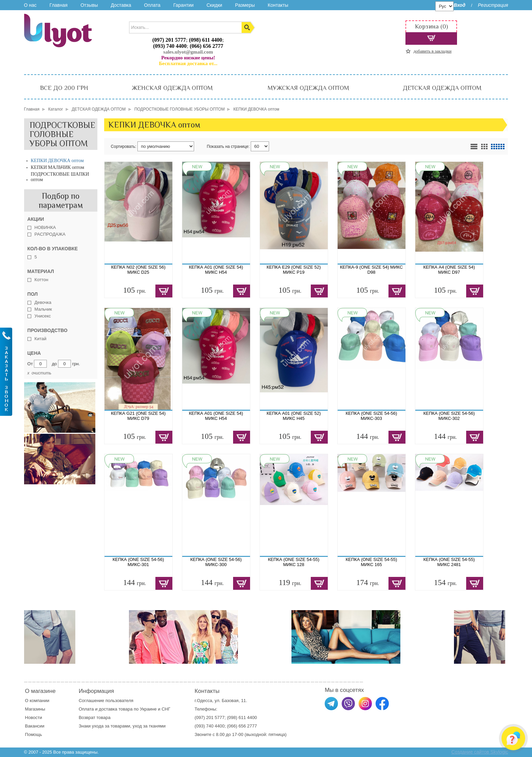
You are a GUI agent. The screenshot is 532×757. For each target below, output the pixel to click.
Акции (36, 219)
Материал (41, 271)
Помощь (34, 734)
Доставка (121, 5)
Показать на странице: (228, 147)
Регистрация (493, 5)
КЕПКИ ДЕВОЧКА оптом (57, 161)
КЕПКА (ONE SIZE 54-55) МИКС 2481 (449, 562)
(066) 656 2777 (206, 46)
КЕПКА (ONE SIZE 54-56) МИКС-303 (372, 416)
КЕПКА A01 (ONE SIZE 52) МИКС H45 (294, 416)
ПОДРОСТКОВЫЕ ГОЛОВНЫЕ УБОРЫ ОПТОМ (62, 134)
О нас (30, 5)
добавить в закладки (432, 51)
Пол (33, 294)
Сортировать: (124, 147)
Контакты (278, 5)
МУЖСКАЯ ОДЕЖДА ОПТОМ (308, 88)
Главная (59, 5)
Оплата (152, 5)
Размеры (245, 5)
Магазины (35, 709)
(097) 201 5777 (169, 40)
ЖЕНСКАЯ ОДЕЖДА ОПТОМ (172, 88)
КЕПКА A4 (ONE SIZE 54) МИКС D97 (449, 270)
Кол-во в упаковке (53, 249)
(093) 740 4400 (170, 46)
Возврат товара (95, 717)
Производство (47, 330)
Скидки (214, 5)
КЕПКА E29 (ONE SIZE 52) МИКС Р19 (294, 270)
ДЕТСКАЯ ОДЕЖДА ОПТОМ (442, 88)
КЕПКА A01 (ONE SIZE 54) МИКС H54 (216, 270)
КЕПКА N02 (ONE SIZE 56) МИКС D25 (138, 270)
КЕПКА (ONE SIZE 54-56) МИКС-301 (138, 562)
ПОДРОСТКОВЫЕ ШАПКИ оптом (60, 177)
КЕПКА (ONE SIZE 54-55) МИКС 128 (294, 562)
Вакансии (35, 726)
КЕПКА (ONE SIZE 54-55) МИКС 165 (372, 562)
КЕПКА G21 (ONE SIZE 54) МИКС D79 (138, 416)
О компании (37, 701)
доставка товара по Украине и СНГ (135, 709)
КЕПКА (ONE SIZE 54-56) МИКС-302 (449, 416)
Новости (34, 717)
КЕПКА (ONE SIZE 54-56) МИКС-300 (216, 562)
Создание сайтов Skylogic (480, 752)
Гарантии (184, 5)
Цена (34, 353)
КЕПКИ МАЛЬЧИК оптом (58, 167)
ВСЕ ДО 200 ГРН (64, 88)
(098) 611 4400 (206, 40)
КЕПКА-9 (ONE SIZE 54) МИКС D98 (371, 270)
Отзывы (89, 5)
